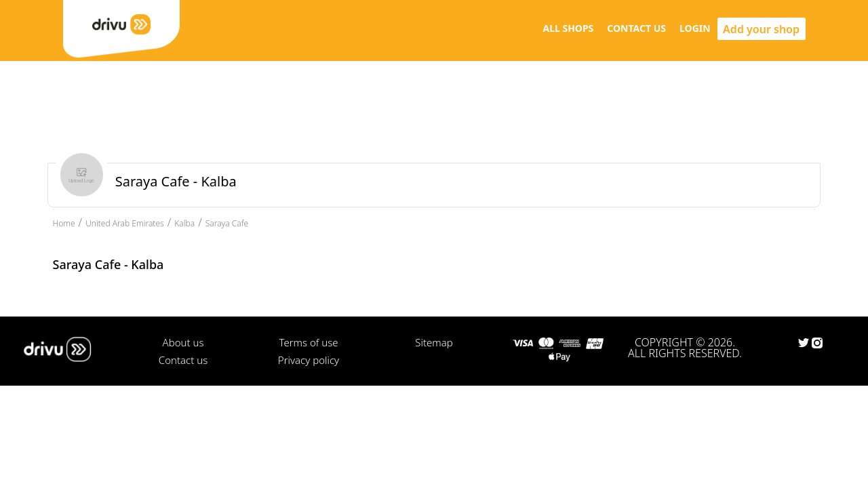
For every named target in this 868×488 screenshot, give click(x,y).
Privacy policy (309, 360)
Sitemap (434, 342)
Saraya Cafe (227, 223)
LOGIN (695, 28)
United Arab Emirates (125, 223)
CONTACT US (636, 28)
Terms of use (308, 342)
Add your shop (761, 29)
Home (64, 223)
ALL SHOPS (568, 28)
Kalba (184, 223)
